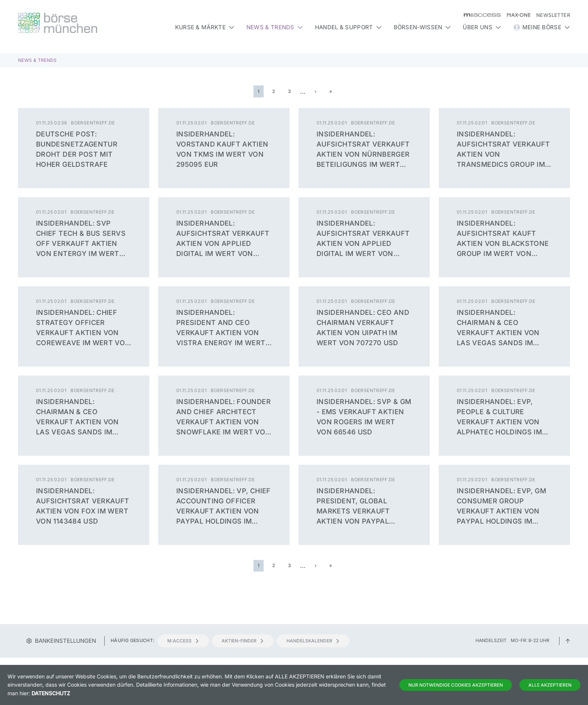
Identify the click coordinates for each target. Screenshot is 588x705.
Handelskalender (313, 641)
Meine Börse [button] (541, 27)
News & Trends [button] (275, 27)
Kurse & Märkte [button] (205, 27)
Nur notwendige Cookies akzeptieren (456, 685)
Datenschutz (51, 693)
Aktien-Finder (243, 641)
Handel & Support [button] (348, 27)
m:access (183, 641)
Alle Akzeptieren (550, 685)
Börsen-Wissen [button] (422, 27)
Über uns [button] (482, 27)
